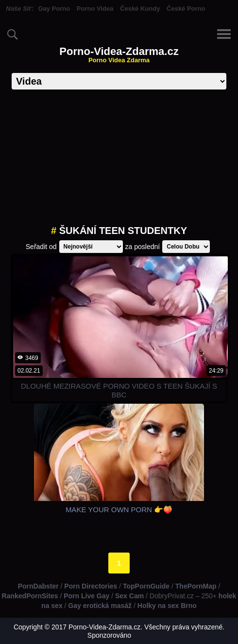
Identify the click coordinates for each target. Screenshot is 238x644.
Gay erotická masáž (100, 606)
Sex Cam (129, 596)
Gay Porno (54, 9)
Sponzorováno (109, 635)
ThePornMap (196, 586)
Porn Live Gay (86, 596)
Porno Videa (95, 9)
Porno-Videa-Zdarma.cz (119, 55)
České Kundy (140, 9)
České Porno (186, 9)
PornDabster (38, 586)
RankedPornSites (30, 596)
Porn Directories (91, 586)
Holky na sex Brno (167, 606)
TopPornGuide (146, 586)
